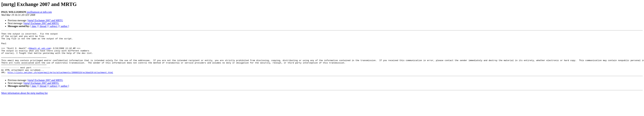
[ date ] (34, 26)
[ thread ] (43, 26)
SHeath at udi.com (40, 52)
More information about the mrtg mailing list (24, 101)
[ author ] (64, 26)
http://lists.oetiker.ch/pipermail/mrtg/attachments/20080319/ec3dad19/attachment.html (60, 81)
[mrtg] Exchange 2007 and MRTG (45, 20)
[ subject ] (54, 26)
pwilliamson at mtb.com (39, 12)
